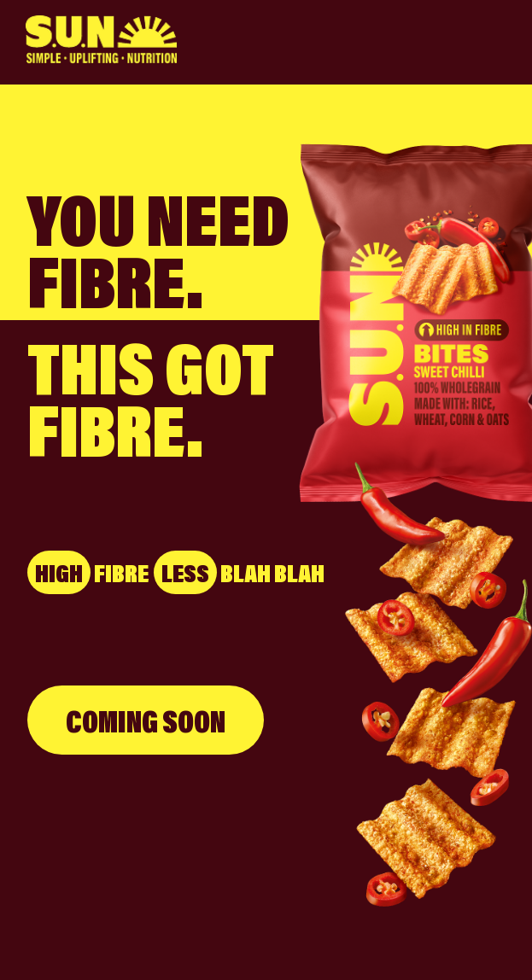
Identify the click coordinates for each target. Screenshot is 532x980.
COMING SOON (146, 720)
